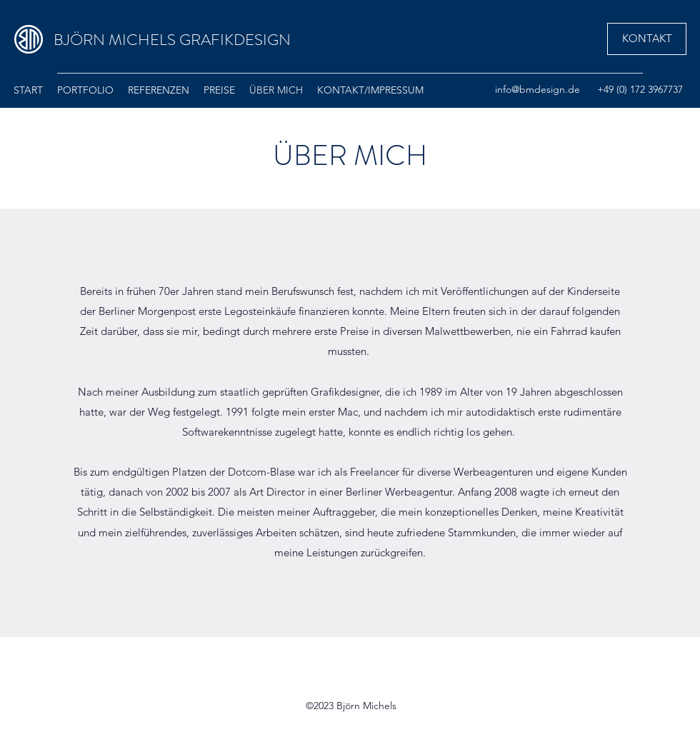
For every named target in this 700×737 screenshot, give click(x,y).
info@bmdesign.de (537, 89)
